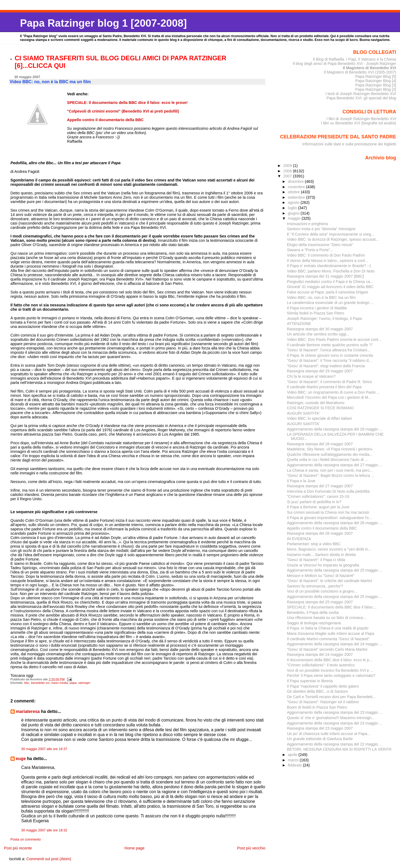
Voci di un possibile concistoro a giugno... (322, 591)
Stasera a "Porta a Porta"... (310, 250)
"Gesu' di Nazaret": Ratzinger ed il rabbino (323, 702)
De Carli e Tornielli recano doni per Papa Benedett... (331, 697)
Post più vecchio (251, 848)
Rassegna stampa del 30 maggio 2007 (320, 329)
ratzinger (84, 683)
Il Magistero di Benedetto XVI (370, 68)
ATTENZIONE (299, 324)
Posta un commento (26, 839)
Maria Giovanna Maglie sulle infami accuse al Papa (331, 633)
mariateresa (28, 711)
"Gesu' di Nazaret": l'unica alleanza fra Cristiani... (328, 350)
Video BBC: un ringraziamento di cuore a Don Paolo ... (333, 392)
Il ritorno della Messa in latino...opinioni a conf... (327, 261)
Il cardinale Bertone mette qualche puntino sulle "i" (330, 345)
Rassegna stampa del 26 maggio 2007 (320, 533)
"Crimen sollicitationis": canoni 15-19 (318, 496)
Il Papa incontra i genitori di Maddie (317, 308)
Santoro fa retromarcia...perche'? (315, 586)
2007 (288, 176)
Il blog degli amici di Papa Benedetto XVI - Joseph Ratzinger (345, 64)
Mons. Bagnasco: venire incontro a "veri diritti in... (329, 549)
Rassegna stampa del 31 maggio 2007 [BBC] (325, 276)
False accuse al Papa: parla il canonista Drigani (327, 292)
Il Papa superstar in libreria (310, 681)
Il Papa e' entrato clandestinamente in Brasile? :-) (329, 266)
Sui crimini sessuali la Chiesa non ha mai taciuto (328, 512)
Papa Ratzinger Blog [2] (376, 89)
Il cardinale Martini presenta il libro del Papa (324, 387)
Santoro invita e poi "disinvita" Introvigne (321, 229)
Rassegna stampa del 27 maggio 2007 (320, 486)
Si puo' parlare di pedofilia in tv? (314, 502)
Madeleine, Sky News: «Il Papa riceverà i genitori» (330, 449)
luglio (293, 208)
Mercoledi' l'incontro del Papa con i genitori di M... (329, 397)
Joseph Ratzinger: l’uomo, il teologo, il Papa (324, 318)
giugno (294, 213)
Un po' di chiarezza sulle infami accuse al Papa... (329, 734)
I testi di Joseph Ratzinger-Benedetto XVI (361, 94)
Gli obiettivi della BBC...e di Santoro (317, 691)
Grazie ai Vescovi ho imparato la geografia (323, 565)
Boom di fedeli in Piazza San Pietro (317, 707)
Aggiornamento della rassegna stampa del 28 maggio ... (335, 429)
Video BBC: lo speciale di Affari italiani (319, 418)
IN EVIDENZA (299, 539)
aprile (293, 755)
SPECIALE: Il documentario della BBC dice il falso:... (332, 607)
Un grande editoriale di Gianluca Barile (320, 739)
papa (73, 683)
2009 (288, 166)
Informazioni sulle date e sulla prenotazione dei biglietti (349, 144)
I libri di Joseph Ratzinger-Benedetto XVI (361, 119)
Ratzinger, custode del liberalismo (316, 403)
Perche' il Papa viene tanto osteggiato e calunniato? (331, 675)
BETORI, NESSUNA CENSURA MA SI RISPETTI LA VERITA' (339, 749)
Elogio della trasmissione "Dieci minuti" (320, 245)
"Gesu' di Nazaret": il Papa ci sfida (316, 560)
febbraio (295, 765)
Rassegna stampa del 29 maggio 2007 (320, 371)
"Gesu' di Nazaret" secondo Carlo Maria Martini (327, 649)
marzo (294, 760)
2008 (288, 171)
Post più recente (18, 848)
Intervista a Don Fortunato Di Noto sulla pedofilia (328, 491)
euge (21, 759)
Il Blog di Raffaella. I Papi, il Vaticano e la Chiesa (354, 59)
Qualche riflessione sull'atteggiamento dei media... (330, 454)
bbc (27, 683)
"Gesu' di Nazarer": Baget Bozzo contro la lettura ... (331, 475)
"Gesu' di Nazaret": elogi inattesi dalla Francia (326, 366)
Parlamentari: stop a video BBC (314, 544)
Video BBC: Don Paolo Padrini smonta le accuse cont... (334, 339)
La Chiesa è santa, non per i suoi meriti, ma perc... (330, 470)
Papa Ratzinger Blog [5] (376, 76)
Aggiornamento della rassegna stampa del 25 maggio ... (335, 570)
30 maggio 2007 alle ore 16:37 (44, 749)
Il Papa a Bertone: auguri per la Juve (318, 507)
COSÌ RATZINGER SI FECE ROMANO (320, 408)
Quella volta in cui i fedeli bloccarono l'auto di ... (327, 460)
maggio (295, 218)
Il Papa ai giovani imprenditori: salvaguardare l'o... (329, 518)
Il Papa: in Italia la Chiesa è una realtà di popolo (328, 628)
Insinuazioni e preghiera (307, 224)
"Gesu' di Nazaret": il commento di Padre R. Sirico (329, 382)
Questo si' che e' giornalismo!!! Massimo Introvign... (331, 718)
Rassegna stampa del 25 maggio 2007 (320, 602)
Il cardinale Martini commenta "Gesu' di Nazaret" (328, 639)
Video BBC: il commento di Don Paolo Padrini (326, 255)
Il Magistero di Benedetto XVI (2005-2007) (360, 72)
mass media (60, 683)
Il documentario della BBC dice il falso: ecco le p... (330, 660)
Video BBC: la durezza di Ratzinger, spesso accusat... (333, 239)
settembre (297, 197)
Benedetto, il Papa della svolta (313, 612)
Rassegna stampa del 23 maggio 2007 (320, 728)
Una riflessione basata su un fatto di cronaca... (326, 618)
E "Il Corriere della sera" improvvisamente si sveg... (331, 234)
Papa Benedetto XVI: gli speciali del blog (361, 98)
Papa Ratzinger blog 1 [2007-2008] (103, 23)
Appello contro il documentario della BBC (322, 528)
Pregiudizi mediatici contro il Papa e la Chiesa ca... (330, 282)
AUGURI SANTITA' (303, 413)
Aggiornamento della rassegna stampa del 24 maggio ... (335, 644)
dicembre (296, 181)
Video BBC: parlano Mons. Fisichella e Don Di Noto (331, 271)
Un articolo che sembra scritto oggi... (318, 334)
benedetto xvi (40, 683)
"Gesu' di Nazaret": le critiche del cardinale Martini (329, 581)
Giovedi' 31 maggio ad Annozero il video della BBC (330, 287)
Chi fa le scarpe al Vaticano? (311, 376)
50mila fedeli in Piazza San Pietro (316, 313)
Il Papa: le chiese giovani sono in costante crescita (330, 355)
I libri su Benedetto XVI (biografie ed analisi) (358, 123)
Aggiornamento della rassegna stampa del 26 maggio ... (335, 523)
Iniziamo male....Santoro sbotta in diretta (321, 555)
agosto (294, 202)
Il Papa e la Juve (301, 481)
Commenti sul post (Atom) (49, 859)
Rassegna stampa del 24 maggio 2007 (320, 654)
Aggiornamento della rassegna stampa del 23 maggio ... (335, 712)
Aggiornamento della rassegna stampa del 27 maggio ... (335, 465)
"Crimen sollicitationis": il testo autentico (321, 665)
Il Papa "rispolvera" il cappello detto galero (323, 686)
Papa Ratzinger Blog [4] (376, 81)
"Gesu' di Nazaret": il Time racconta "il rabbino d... (329, 360)
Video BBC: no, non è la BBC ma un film (321, 297)
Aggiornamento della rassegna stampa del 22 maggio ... (335, 744)
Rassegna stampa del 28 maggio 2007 (320, 444)
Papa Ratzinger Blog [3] (376, 85)
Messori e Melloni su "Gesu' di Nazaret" (321, 576)
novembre (297, 187)
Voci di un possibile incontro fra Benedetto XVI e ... (330, 670)
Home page (134, 848)
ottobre (295, 192)
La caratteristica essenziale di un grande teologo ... (330, 303)
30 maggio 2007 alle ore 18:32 (44, 830)
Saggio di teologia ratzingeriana (314, 623)
